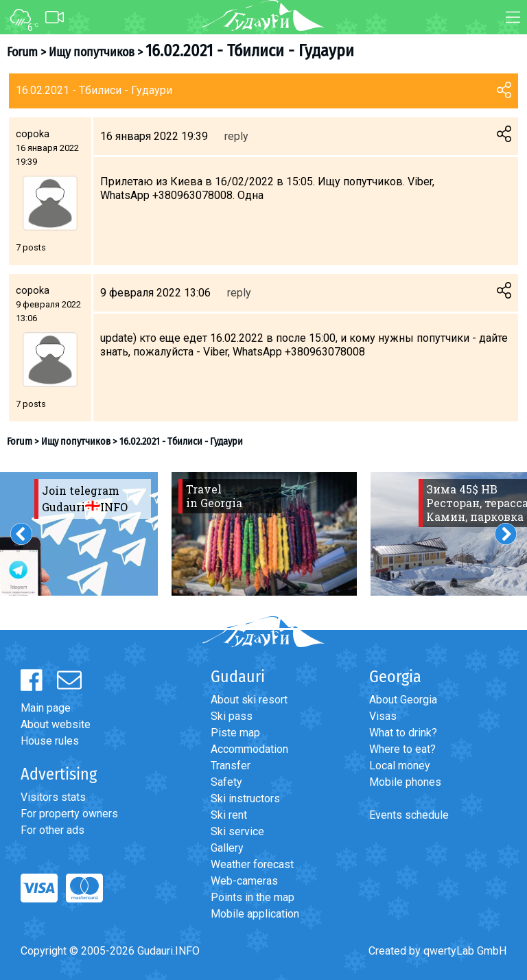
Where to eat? (402, 749)
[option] (264, 534)
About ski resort (249, 700)
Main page (46, 708)
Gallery (227, 848)
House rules (50, 741)
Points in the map (253, 897)
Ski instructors (245, 798)
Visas (383, 716)
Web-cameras (244, 881)
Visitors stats (53, 797)
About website (56, 724)
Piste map (235, 733)
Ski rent (229, 815)
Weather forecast (252, 864)
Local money (400, 766)
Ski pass (232, 716)
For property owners (69, 814)
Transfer (231, 766)
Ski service (237, 831)
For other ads (52, 830)
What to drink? (403, 733)
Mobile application (255, 914)
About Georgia (403, 700)
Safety (226, 782)
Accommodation (249, 749)
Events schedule (409, 815)
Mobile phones (405, 782)
